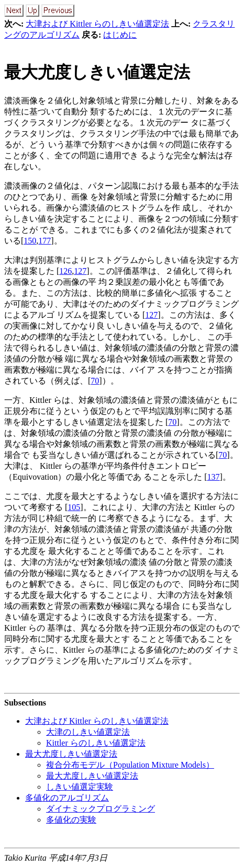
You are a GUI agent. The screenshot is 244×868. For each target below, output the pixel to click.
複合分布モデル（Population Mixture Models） (130, 765)
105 (74, 507)
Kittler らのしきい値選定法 (96, 743)
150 (30, 241)
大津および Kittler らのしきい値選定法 (97, 24)
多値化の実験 (71, 820)
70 (95, 381)
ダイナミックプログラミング (101, 809)
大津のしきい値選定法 (88, 732)
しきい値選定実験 (80, 787)
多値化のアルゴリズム (67, 798)
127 (80, 271)
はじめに (120, 35)
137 (214, 477)
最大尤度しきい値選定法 (97, 72)
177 (45, 241)
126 (65, 271)
